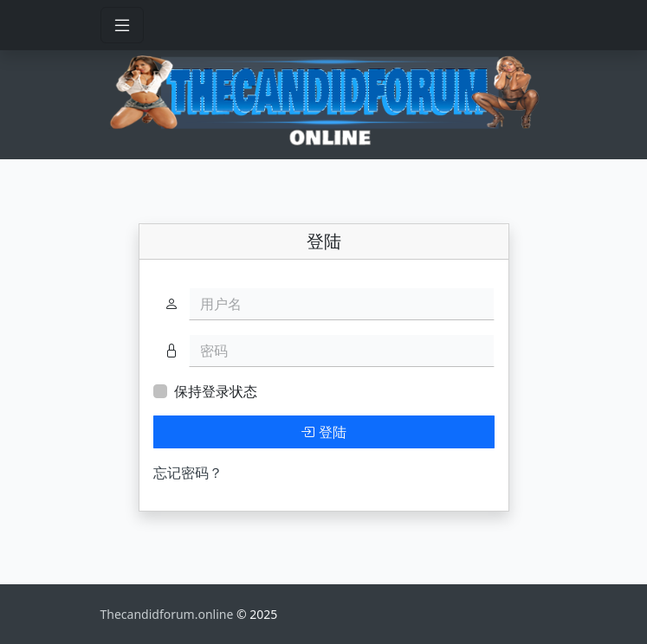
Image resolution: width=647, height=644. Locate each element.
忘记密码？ (188, 473)
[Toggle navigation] (122, 25)
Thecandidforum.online (169, 614)
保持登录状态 (216, 391)
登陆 (323, 432)
